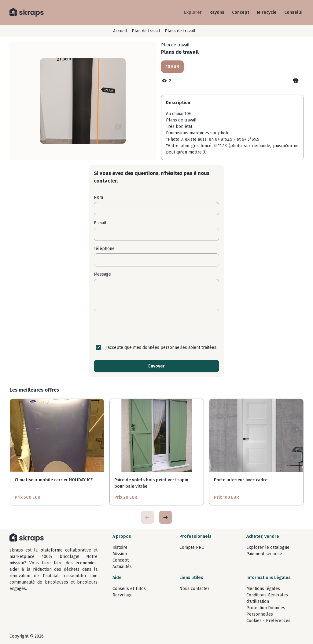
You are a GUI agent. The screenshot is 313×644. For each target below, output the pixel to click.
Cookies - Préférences (268, 621)
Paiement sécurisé (264, 554)
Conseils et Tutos (129, 589)
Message (102, 274)
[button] (165, 517)
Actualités (122, 567)
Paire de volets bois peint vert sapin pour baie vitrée (151, 483)
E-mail (100, 223)
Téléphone (104, 249)
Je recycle (267, 12)
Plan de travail (146, 31)
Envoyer (156, 366)
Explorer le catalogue (268, 547)
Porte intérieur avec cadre (241, 480)
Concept (241, 12)
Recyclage (123, 595)
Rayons (217, 12)
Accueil (120, 31)
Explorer (193, 12)
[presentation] (156, 328)
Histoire (120, 547)
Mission (120, 554)
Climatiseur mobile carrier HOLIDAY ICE (54, 480)
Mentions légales (263, 589)
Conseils (293, 12)
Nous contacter (194, 589)
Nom (98, 197)
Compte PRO (192, 547)
